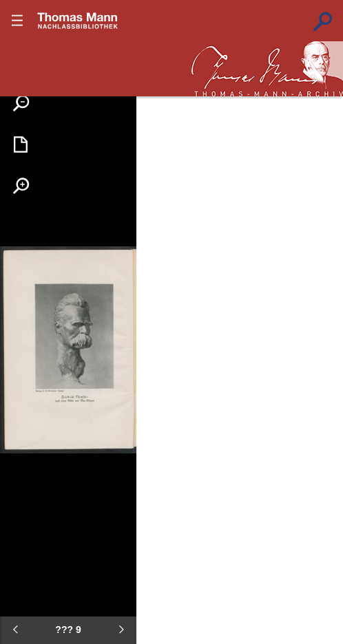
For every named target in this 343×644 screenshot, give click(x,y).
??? (78, 21)
